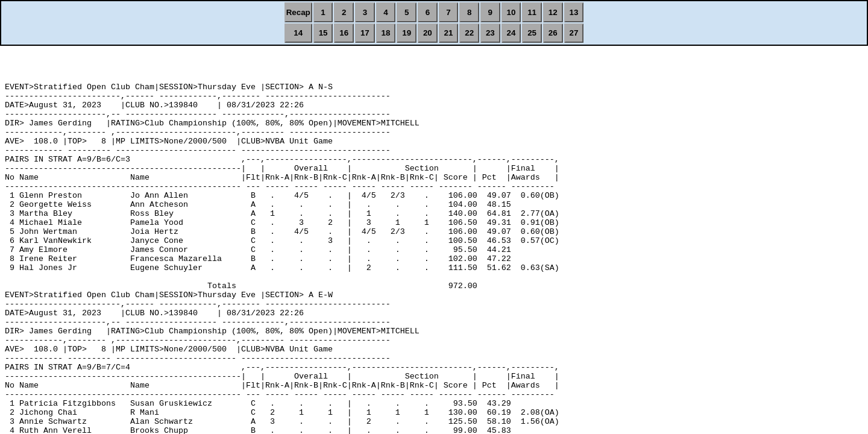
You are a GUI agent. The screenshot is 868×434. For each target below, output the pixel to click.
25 (532, 33)
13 (574, 12)
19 (407, 33)
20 (428, 33)
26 (553, 33)
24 (511, 33)
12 (553, 12)
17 (365, 33)
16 (344, 33)
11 (532, 12)
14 (298, 33)
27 (574, 33)
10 (511, 12)
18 (386, 33)
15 (323, 33)
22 (469, 33)
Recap (298, 12)
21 (449, 33)
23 (490, 33)
